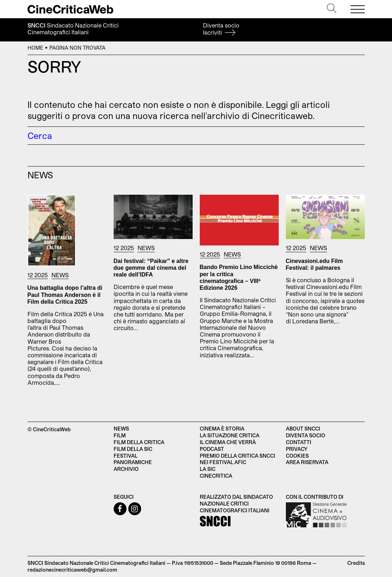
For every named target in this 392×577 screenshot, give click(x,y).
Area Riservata (307, 462)
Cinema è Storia (222, 429)
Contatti (299, 442)
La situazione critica (230, 435)
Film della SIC (133, 449)
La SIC (208, 469)
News (60, 275)
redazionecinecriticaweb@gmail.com (72, 570)
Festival (126, 456)
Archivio (126, 469)
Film (120, 435)
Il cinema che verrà (228, 442)
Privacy (297, 449)
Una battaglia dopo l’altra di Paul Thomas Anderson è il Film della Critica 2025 (65, 295)
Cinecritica (216, 476)
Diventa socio (221, 29)
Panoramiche (133, 462)
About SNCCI (303, 429)
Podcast (212, 449)
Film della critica (139, 442)
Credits (356, 563)
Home (35, 48)
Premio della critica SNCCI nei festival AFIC (237, 459)
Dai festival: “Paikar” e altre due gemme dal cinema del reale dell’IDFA (151, 268)
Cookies (297, 456)
